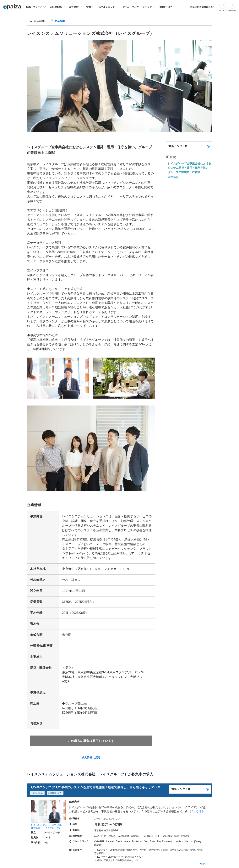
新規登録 (232, 10)
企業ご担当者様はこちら (203, 7)
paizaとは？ (166, 7)
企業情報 (173, 177)
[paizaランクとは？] (208, 146)
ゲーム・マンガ (131, 7)
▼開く (203, 864)
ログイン (223, 10)
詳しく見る (197, 811)
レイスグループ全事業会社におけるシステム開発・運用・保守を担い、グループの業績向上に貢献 (189, 168)
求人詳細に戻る (91, 757)
